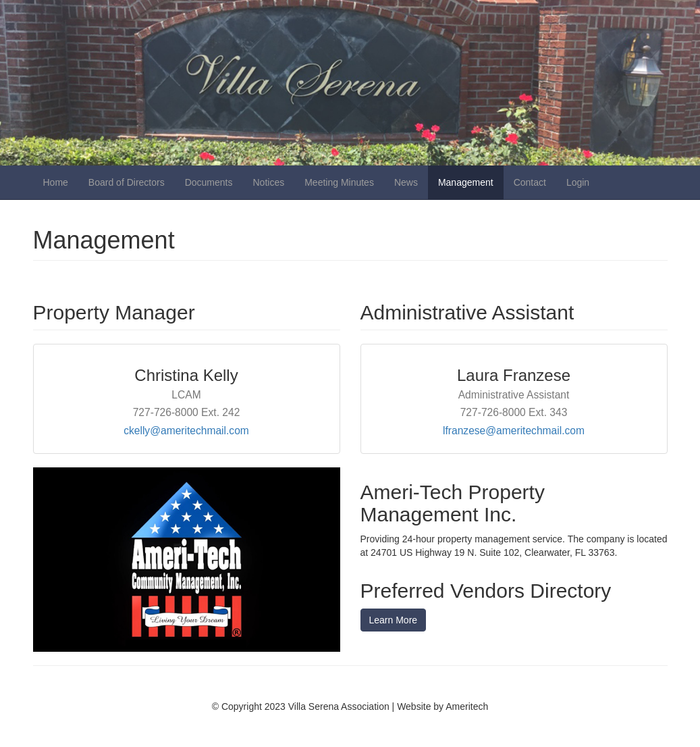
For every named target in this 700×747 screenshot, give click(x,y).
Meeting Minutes (339, 182)
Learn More (394, 620)
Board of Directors (127, 182)
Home (56, 182)
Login (578, 182)
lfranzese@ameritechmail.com (514, 431)
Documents (209, 182)
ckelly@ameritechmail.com (186, 431)
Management (466, 182)
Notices (269, 182)
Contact (530, 182)
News (406, 182)
